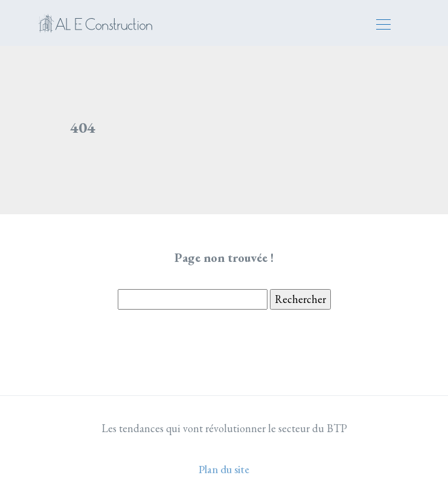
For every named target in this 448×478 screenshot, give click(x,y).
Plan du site (224, 469)
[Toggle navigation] (383, 26)
